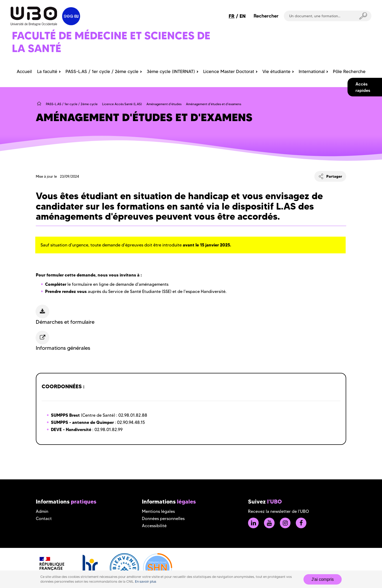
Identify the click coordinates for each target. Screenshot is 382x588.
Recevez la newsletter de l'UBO (279, 511)
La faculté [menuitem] (47, 71)
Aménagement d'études (164, 104)
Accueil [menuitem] (24, 71)
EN (243, 16)
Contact (44, 519)
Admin (42, 511)
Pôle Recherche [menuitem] (349, 71)
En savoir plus (146, 581)
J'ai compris (323, 579)
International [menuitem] (312, 71)
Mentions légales (158, 511)
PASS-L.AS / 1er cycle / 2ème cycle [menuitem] (102, 71)
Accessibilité (154, 526)
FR (232, 16)
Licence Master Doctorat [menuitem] (229, 71)
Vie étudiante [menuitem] (276, 71)
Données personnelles (163, 519)
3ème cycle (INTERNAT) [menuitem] (171, 71)
